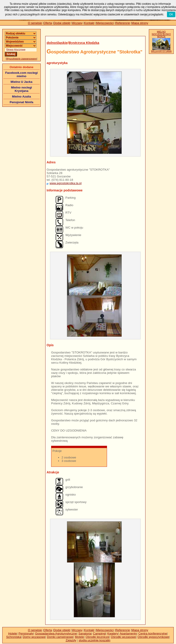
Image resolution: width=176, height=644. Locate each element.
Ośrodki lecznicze (97, 637)
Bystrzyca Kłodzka (84, 43)
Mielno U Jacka (21, 82)
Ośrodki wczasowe (123, 637)
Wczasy (77, 23)
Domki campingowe (60, 637)
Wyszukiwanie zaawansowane (22, 59)
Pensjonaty (26, 633)
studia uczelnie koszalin (95, 640)
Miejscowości (105, 23)
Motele (79, 637)
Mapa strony (140, 23)
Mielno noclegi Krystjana (22, 89)
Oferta (48, 23)
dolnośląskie (57, 43)
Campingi (99, 633)
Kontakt (89, 23)
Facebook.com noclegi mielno (21, 74)
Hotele (13, 633)
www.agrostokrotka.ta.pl (66, 183)
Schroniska (14, 637)
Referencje (123, 23)
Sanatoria (85, 633)
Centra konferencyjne (153, 633)
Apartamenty (128, 633)
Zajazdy (71, 640)
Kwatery (113, 633)
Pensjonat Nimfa (21, 102)
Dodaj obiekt (62, 23)
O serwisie (35, 23)
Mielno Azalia (21, 97)
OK (171, 14)
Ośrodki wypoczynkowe (153, 637)
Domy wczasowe (34, 637)
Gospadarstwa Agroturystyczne (56, 633)
